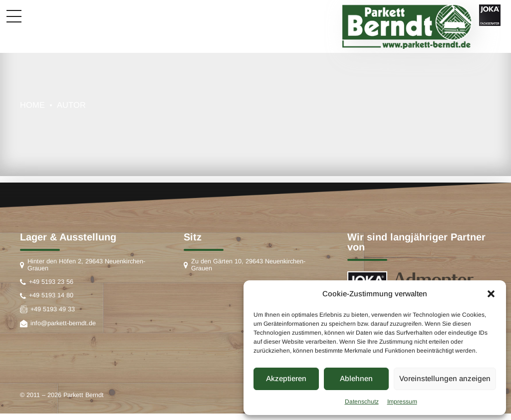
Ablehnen (356, 378)
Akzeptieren (286, 378)
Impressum (402, 402)
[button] (491, 294)
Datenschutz (362, 402)
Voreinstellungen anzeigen (445, 378)
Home (32, 105)
